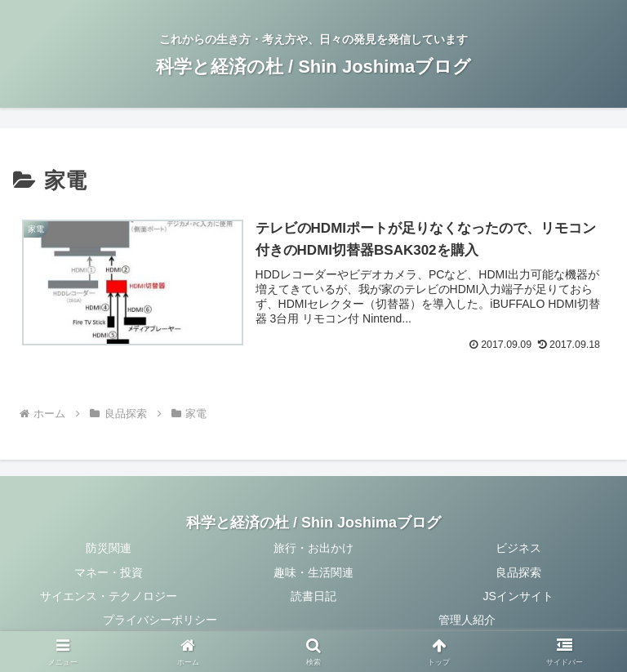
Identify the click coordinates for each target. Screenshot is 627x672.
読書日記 (313, 596)
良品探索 (518, 572)
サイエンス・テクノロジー (109, 596)
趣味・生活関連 (313, 572)
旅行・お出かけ (313, 549)
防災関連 (109, 549)
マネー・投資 (109, 572)
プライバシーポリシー (160, 620)
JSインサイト (518, 596)
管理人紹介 (467, 620)
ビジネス (518, 549)
